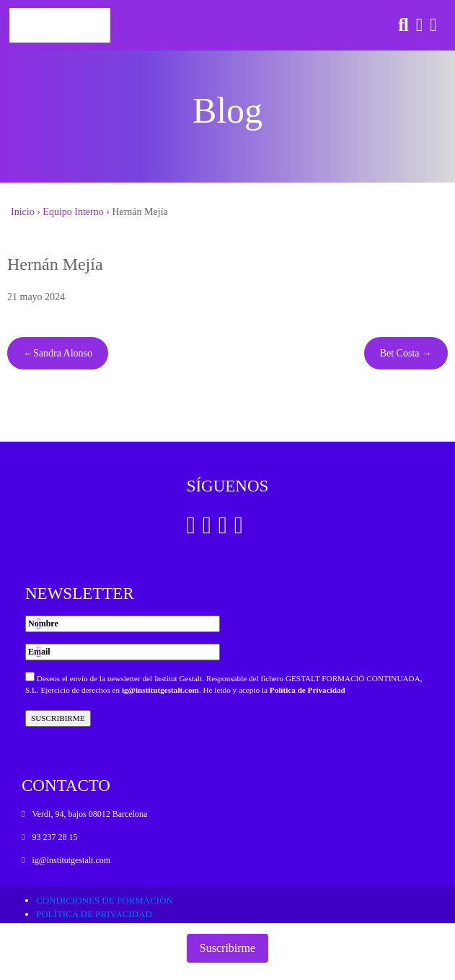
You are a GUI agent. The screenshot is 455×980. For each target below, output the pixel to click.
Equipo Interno (73, 212)
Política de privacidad (94, 914)
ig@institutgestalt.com (160, 690)
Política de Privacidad (308, 690)
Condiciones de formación (105, 900)
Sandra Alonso (63, 353)
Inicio (23, 212)
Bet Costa (400, 353)
